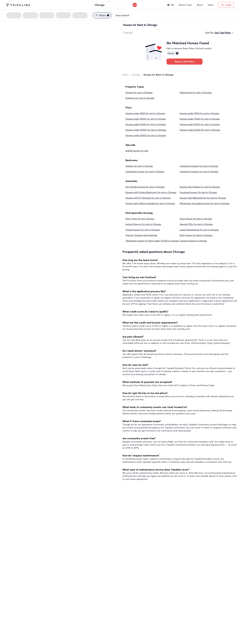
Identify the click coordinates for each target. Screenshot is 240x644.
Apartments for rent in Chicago (196, 93)
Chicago (136, 75)
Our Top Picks (224, 33)
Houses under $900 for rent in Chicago (199, 113)
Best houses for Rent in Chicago (196, 235)
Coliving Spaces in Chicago (193, 241)
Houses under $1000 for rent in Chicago (146, 119)
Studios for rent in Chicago (139, 166)
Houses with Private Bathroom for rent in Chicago (151, 192)
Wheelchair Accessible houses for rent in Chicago (205, 203)
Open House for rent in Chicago (196, 219)
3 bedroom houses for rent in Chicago (199, 172)
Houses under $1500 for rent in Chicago (200, 124)
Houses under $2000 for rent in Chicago (146, 130)
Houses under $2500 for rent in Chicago (200, 130)
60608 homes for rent (137, 151)
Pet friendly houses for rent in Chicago (145, 187)
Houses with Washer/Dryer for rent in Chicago (203, 198)
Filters (102, 15)
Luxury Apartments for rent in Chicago (199, 230)
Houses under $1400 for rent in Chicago (146, 124)
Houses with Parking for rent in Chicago (200, 187)
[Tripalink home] (18, 5)
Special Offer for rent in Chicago (196, 224)
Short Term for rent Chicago (140, 219)
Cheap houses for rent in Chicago (143, 230)
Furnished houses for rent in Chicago (198, 192)
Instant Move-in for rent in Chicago (143, 224)
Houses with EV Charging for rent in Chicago (148, 198)
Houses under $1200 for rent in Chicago (200, 119)
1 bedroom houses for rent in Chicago (199, 166)
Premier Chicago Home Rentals (141, 235)
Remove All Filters (185, 62)
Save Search (122, 15)
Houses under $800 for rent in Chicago (145, 113)
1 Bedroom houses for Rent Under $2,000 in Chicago (152, 241)
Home (125, 75)
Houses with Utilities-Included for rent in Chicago (150, 203)
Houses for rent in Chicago (139, 93)
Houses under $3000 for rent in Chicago (146, 135)
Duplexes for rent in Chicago (140, 98)
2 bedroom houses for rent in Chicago (145, 172)
